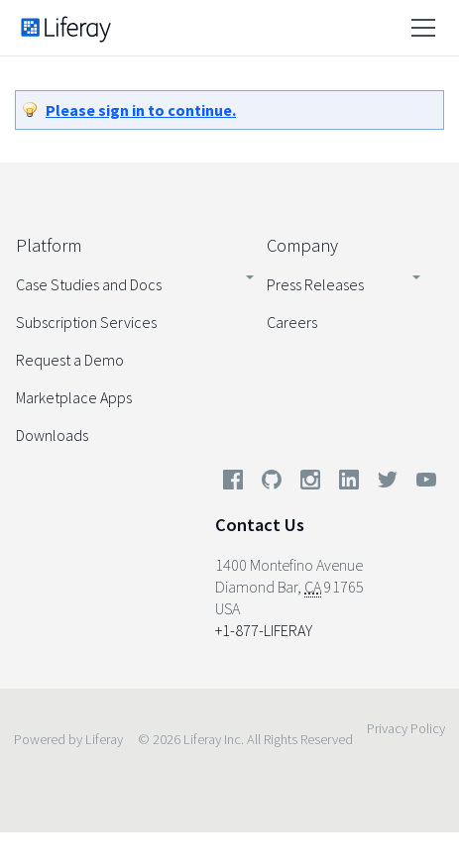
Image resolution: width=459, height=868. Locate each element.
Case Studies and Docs (89, 284)
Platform (49, 245)
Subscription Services (86, 322)
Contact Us (260, 525)
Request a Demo (70, 360)
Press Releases (315, 284)
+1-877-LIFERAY (264, 630)
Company (302, 245)
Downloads (52, 435)
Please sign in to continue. (141, 110)
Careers (292, 322)
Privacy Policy (406, 728)
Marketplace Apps (74, 397)
